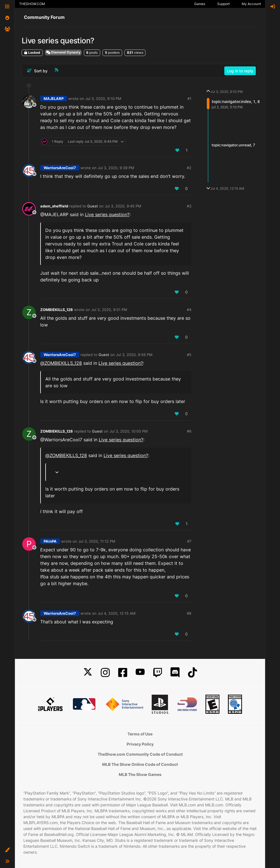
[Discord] (175, 673)
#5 (189, 355)
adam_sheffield (54, 206)
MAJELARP (54, 99)
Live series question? (107, 214)
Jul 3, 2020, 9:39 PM (116, 168)
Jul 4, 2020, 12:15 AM (117, 613)
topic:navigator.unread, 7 (233, 145)
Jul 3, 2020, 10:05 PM (129, 431)
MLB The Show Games (140, 774)
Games (200, 4)
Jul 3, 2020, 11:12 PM (97, 541)
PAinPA (50, 541)
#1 (189, 99)
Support (223, 4)
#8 (189, 613)
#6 (189, 431)
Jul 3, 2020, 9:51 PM (109, 310)
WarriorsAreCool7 (60, 168)
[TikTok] (192, 673)
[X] (88, 673)
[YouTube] (140, 673)
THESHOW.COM (32, 4)
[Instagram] (105, 673)
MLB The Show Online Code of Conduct (140, 764)
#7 (189, 541)
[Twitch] (158, 673)
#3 (189, 206)
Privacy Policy (140, 744)
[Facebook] (123, 673)
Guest (93, 206)
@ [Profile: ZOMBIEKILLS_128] (61, 363)
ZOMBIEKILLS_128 (57, 310)
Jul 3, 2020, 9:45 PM (123, 206)
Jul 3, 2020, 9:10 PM (103, 99)
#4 (189, 310)
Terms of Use (140, 734)
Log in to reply (240, 71)
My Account (251, 4)
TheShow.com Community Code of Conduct (140, 754)
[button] (7, 850)
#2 (189, 168)
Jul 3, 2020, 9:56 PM (134, 355)
